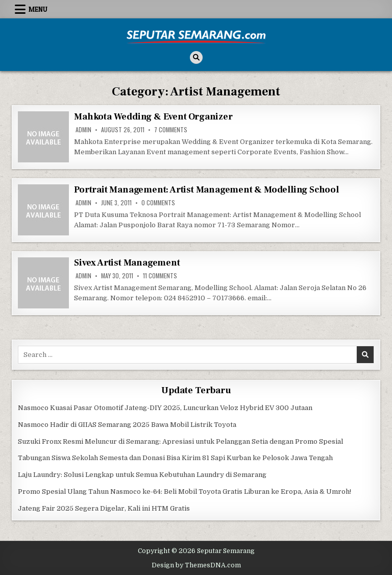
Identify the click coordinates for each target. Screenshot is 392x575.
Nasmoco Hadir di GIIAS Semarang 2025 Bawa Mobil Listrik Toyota (127, 425)
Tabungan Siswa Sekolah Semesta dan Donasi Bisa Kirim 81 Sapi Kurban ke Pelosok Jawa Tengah (175, 458)
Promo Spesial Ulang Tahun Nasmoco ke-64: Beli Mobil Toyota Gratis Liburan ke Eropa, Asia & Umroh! (185, 492)
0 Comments (158, 203)
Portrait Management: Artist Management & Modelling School (206, 190)
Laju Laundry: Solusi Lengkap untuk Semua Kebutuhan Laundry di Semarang (142, 475)
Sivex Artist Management (127, 263)
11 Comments (160, 276)
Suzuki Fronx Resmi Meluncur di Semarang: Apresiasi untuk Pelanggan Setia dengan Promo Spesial (180, 441)
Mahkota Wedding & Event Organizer (153, 117)
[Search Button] (196, 57)
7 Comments (171, 130)
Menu (38, 9)
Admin (83, 130)
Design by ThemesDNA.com (196, 565)
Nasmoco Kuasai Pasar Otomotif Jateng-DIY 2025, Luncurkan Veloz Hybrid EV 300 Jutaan (165, 408)
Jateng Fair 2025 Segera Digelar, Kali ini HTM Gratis (104, 508)
